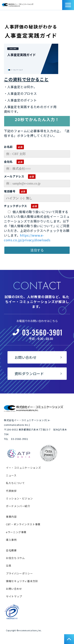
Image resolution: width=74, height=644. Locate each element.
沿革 (9, 566)
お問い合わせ (56, 6)
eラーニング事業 (16, 532)
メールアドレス (14, 176)
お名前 (8, 147)
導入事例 (11, 540)
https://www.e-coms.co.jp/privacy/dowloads (27, 238)
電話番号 (10, 191)
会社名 (8, 162)
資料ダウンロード (60, 6)
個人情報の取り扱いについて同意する (38, 212)
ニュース (11, 475)
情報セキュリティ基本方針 (22, 581)
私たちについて (15, 483)
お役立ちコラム (15, 558)
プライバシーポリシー (19, 573)
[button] (68, 5)
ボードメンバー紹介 (18, 506)
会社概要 (11, 550)
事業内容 (11, 517)
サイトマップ (14, 596)
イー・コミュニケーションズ (23, 468)
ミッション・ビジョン (19, 498)
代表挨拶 (11, 491)
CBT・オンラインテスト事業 (23, 524)
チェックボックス (15, 206)
